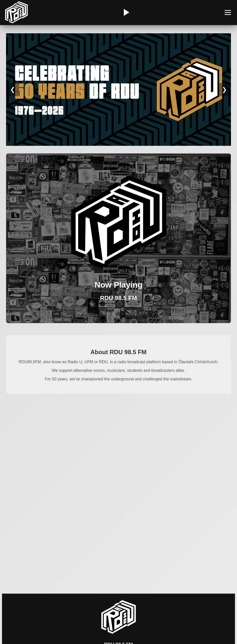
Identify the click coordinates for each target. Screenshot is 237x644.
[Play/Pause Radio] (126, 12)
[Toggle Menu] (228, 12)
